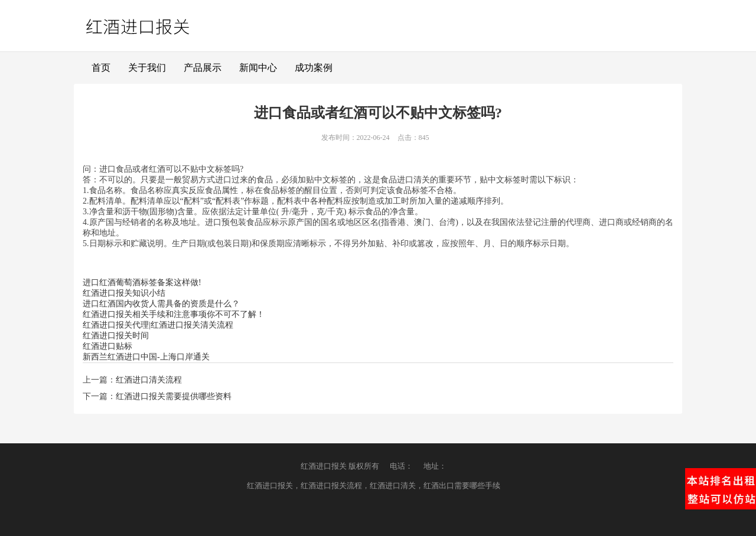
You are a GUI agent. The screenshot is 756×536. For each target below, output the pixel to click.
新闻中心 (258, 68)
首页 (101, 68)
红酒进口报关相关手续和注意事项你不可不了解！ (174, 314)
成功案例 (314, 68)
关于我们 (147, 68)
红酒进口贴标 (107, 346)
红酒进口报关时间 (116, 336)
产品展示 (203, 68)
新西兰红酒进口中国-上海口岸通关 (146, 357)
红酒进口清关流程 (149, 380)
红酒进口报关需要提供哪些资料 (174, 396)
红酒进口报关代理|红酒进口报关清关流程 (158, 325)
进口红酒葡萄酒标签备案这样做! (142, 282)
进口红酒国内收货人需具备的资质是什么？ (161, 304)
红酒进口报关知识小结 (124, 293)
